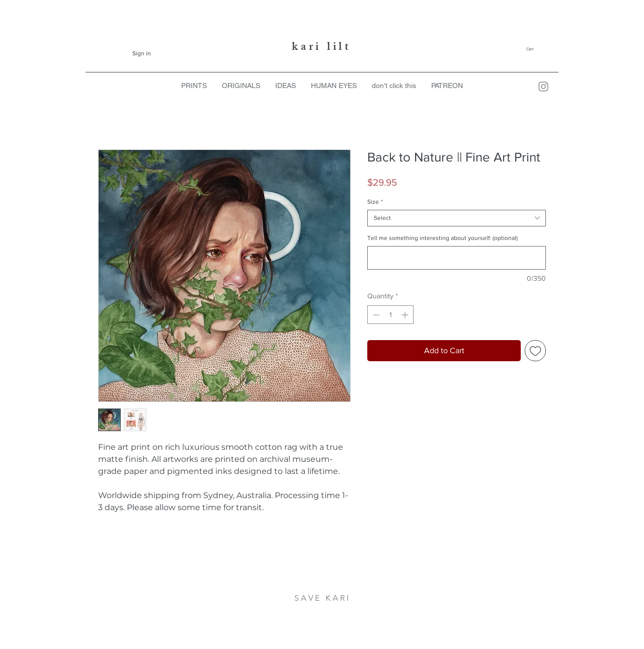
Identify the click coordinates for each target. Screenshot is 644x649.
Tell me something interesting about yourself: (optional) (442, 238)
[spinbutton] (390, 315)
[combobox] (457, 218)
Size (375, 202)
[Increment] (406, 315)
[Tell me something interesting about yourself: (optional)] (457, 258)
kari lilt (322, 48)
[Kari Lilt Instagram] (543, 87)
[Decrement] (375, 315)
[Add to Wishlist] (535, 351)
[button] (538, 49)
